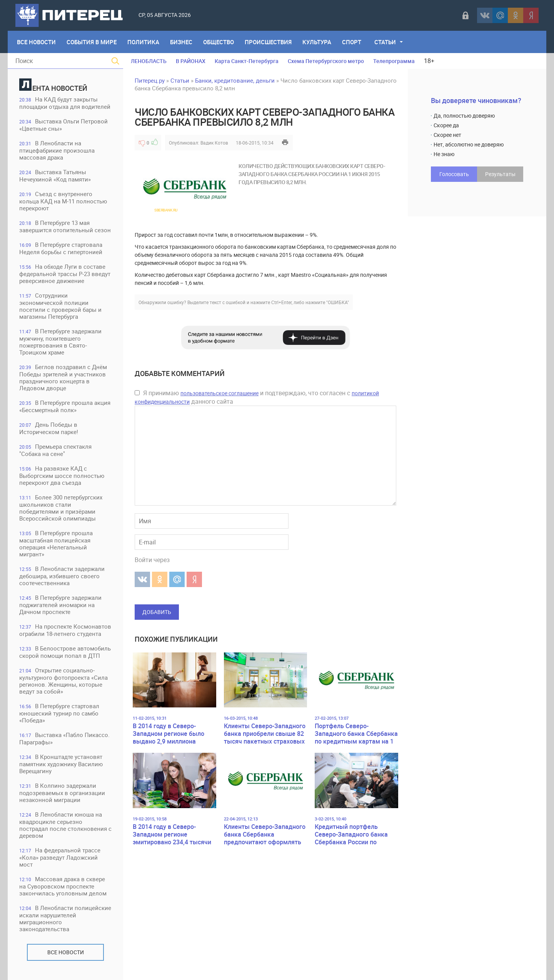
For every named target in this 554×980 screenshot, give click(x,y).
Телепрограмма (394, 61)
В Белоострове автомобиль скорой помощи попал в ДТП (65, 652)
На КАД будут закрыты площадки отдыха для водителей (65, 103)
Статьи (385, 42)
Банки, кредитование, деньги (235, 80)
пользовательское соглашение (219, 393)
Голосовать (454, 174)
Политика (143, 42)
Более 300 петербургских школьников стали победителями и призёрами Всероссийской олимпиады (61, 508)
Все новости (66, 952)
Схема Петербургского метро (326, 61)
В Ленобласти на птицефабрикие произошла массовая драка (57, 150)
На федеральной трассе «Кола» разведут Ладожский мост (60, 857)
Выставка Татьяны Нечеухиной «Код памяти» (55, 176)
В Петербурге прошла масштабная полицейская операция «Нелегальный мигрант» (56, 543)
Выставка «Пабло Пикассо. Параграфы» (64, 738)
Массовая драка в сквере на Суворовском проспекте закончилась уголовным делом (63, 886)
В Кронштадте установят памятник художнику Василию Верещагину (61, 764)
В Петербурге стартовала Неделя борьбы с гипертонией (61, 248)
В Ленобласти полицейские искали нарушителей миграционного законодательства (65, 918)
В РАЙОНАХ (191, 61)
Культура (317, 42)
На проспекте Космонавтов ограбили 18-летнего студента (65, 630)
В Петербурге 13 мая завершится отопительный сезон (65, 226)
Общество (219, 42)
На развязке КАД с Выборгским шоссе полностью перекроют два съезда (62, 475)
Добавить (157, 612)
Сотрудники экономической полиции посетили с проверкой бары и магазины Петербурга (60, 306)
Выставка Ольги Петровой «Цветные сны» (63, 125)
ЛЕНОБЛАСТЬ (149, 61)
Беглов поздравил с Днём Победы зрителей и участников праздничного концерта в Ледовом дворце (63, 377)
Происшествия (268, 42)
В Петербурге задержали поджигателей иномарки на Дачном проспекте (60, 605)
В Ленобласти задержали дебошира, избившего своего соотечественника (62, 576)
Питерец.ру (150, 80)
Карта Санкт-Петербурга (247, 61)
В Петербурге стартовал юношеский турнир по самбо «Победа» (59, 713)
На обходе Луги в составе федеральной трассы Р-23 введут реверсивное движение (65, 274)
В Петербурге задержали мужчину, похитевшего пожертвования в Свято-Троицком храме (60, 342)
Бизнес (181, 42)
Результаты (500, 174)
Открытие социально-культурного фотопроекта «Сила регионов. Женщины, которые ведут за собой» (63, 681)
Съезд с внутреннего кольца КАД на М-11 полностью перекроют (63, 201)
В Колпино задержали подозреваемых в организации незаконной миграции (62, 793)
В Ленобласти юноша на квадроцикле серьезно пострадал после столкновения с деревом (65, 825)
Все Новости (36, 42)
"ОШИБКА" (338, 302)
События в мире (92, 42)
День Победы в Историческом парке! (49, 428)
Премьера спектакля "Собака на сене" (55, 450)
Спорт (352, 42)
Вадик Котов (214, 143)
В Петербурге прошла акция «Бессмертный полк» (65, 406)
